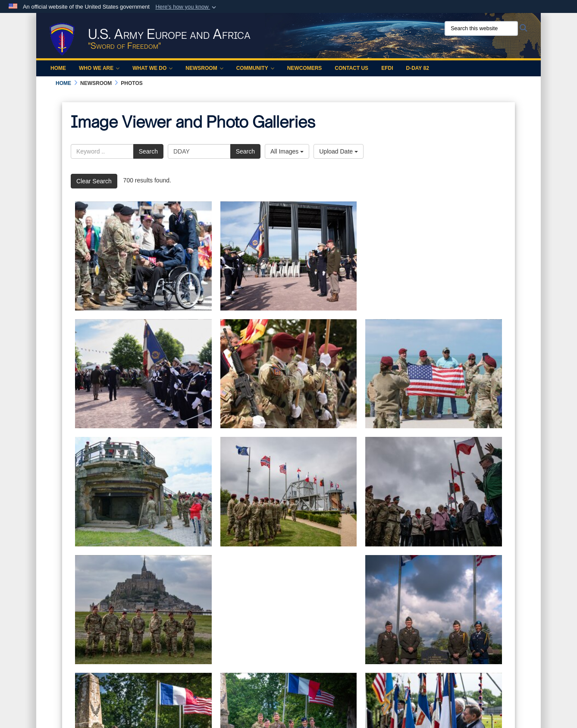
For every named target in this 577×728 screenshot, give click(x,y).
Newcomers (305, 68)
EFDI (387, 68)
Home (58, 68)
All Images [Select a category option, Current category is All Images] (287, 151)
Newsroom (204, 68)
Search (148, 151)
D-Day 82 (417, 68)
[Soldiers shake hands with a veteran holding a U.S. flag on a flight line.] (143, 256)
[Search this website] (481, 28)
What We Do (152, 68)
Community (255, 68)
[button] (187, 7)
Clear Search (94, 181)
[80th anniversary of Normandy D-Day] (289, 256)
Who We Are (99, 68)
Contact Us (351, 68)
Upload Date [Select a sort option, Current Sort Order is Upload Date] (339, 151)
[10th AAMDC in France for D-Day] (289, 610)
